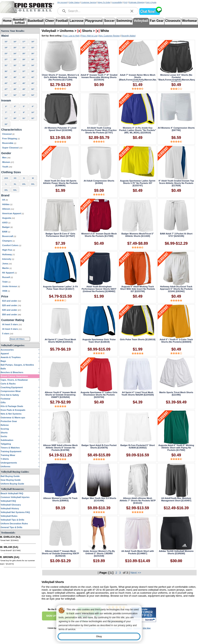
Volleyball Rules (9, 516)
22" (33, 47)
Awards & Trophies (11, 357)
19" (6, 47)
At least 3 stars (12, 324)
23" (6, 53)
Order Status (74, 2)
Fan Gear (157, 21)
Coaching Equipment (12, 387)
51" (6, 95)
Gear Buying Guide (11, 480)
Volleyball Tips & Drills (12, 520)
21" (24, 47)
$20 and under (12, 305)
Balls (3, 369)
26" (33, 53)
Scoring (5, 429)
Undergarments (9, 463)
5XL (15, 190)
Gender (6, 153)
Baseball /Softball (20, 21)
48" (15, 89)
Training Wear (8, 455)
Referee (5, 425)
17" (24, 42)
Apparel (5, 354)
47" (6, 89)
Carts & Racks (8, 384)
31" (6, 65)
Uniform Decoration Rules (14, 524)
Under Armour (11, 286)
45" (24, 83)
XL (15, 184)
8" (15, 112)
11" (6, 118)
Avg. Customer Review (109, 36)
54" (33, 95)
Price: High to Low (89, 36)
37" (24, 71)
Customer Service (89, 2)
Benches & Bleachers (12, 372)
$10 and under (12, 301)
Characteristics (11, 130)
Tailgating (6, 444)
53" (24, 95)
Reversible (9, 143)
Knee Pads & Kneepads (13, 410)
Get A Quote (151, 2)
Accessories (7, 350)
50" (33, 89)
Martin (7, 268)
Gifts (3, 402)
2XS (6, 178)
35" (6, 71)
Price (5, 296)
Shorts (4, 433)
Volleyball (141, 21)
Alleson (8, 209)
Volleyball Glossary (11, 505)
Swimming (124, 21)
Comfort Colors (12, 245)
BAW (6, 232)
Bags (3, 361)
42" (33, 77)
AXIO (6, 223)
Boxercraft (9, 236)
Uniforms (5, 466)
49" (24, 89)
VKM (6, 291)
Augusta (9, 218)
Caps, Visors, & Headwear (14, 380)
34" (33, 65)
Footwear (6, 399)
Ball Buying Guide (10, 476)
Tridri (6, 282)
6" (33, 106)
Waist (5, 36)
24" (15, 53)
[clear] (132, 11)
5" (24, 106)
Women (8, 162)
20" (15, 47)
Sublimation (7, 440)
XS (15, 178)
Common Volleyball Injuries (15, 497)
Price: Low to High (71, 36)
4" (15, 106)
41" (24, 77)
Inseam (6, 100)
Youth (7, 167)
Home (7, 21)
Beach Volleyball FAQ (12, 493)
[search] (64, 11)
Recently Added (128, 36)
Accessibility (117, 2)
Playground (94, 21)
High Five (9, 250)
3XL (33, 184)
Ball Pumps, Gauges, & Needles (17, 365)
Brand (5, 195)
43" (6, 83)
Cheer (50, 21)
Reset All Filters (17, 339)
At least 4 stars (12, 329)
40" (15, 77)
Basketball (36, 21)
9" (24, 112)
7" (6, 112)
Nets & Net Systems (11, 414)
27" (6, 59)
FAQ (126, 2)
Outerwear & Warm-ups (13, 418)
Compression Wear (11, 391)
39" (6, 77)
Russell (8, 277)
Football (62, 21)
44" (15, 83)
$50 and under (12, 314)
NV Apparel (10, 273)
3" (6, 106)
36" (15, 71)
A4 (5, 200)
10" (33, 112)
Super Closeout (12, 148)
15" (6, 42)
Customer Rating (13, 320)
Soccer (109, 21)
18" (33, 42)
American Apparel (13, 213)
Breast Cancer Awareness (14, 376)
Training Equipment (11, 451)
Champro (8, 241)
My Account (62, 2)
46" (33, 83)
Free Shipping (11, 139)
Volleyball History (10, 508)
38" (33, 71)
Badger (7, 227)
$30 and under (12, 310)
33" (24, 65)
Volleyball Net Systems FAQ (15, 512)
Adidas (7, 204)
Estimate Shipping (137, 2)
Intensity (8, 259)
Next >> (136, 573)
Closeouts (173, 21)
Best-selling (56, 36)
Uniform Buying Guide (12, 484)
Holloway (8, 254)
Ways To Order (104, 2)
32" (15, 65)
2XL (24, 184)
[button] (150, 14)
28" (15, 59)
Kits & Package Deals (12, 406)
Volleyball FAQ (8, 501)
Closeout (8, 134)
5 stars (8, 333)
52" (15, 95)
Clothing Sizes (11, 172)
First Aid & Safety (10, 395)
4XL (6, 190)
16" (15, 42)
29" (24, 59)
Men (6, 158)
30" (33, 59)
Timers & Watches (10, 448)
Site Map (147, 628)
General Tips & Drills (11, 527)
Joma (7, 264)
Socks (4, 436)
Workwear (189, 21)
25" (24, 53)
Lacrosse (76, 21)
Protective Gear (9, 421)
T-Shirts (5, 459)
